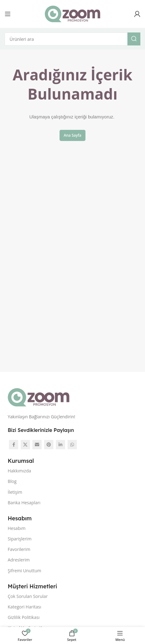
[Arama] (72, 39)
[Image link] (39, 397)
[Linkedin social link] (60, 445)
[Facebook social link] (14, 445)
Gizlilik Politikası (24, 617)
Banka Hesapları (24, 503)
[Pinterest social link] (49, 445)
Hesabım (17, 528)
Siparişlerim (20, 539)
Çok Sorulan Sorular (28, 596)
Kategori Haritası (24, 607)
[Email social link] (37, 445)
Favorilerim (19, 549)
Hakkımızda (19, 471)
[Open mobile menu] (8, 14)
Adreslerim (19, 560)
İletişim (15, 492)
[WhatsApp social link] (72, 445)
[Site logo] (72, 13)
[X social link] (25, 445)
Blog (12, 481)
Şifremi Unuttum (25, 571)
